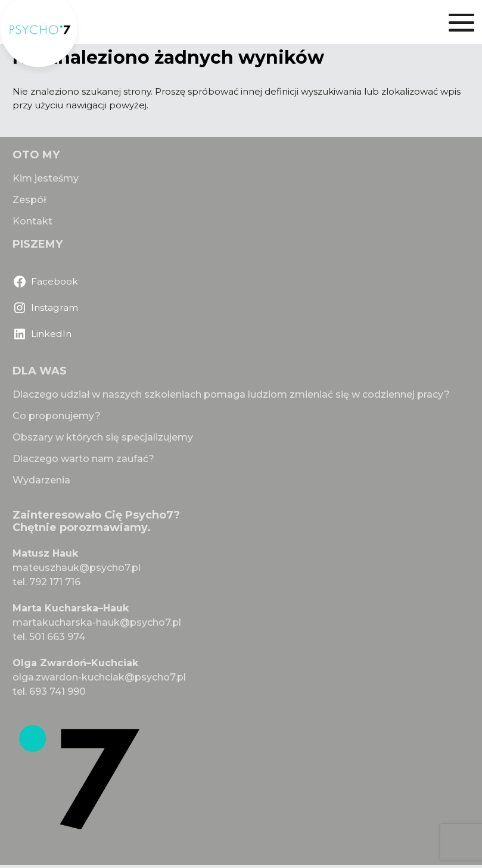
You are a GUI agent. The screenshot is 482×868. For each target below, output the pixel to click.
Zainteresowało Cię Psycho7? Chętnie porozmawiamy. (96, 522)
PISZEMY (38, 244)
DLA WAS (40, 371)
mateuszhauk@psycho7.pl (77, 568)
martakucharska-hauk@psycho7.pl (97, 622)
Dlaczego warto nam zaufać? (83, 459)
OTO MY (36, 155)
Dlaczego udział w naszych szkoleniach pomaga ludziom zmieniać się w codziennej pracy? (231, 394)
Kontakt (32, 221)
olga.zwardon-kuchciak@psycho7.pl (99, 677)
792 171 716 (55, 582)
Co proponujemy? (57, 416)
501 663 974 (57, 637)
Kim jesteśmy (46, 178)
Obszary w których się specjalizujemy (103, 437)
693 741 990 (57, 691)
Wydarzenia (41, 480)
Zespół (29, 200)
